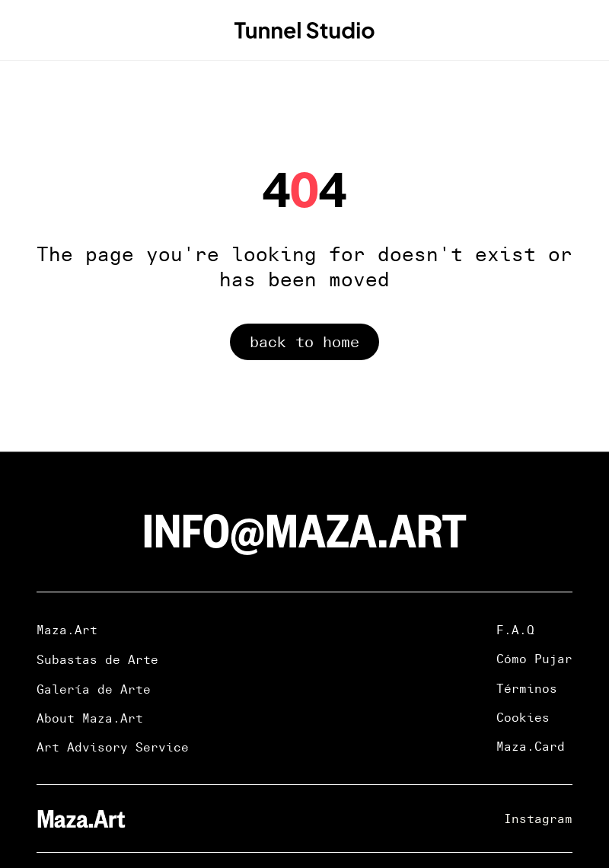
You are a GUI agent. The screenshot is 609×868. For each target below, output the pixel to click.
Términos (527, 688)
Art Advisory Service (113, 747)
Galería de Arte (94, 689)
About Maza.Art (90, 718)
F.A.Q (515, 630)
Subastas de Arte (97, 659)
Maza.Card (531, 746)
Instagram (538, 819)
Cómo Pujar (534, 659)
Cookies (523, 717)
